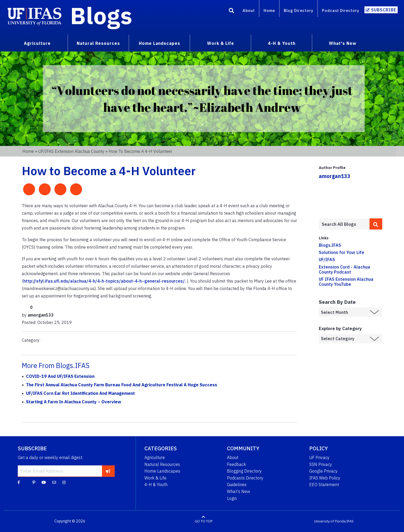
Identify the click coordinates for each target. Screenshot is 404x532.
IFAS (350, 521)
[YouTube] (44, 482)
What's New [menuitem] (343, 43)
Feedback (237, 464)
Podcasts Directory (245, 478)
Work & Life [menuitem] (221, 43)
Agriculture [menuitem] (37, 43)
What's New (238, 491)
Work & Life (155, 478)
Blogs (101, 15)
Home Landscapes (162, 471)
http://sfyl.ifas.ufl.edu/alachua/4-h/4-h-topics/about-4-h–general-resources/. (105, 281)
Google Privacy (323, 471)
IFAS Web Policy (325, 478)
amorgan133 (335, 176)
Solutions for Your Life (341, 252)
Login (232, 498)
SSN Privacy (321, 464)
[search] (376, 224)
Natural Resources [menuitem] (98, 43)
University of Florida (330, 521)
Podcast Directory (341, 10)
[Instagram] (64, 482)
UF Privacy (319, 457)
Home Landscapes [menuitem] (160, 43)
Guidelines (237, 485)
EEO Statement (324, 485)
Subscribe (384, 10)
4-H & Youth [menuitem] (282, 43)
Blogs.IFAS (330, 245)
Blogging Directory (244, 471)
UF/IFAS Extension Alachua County (71, 151)
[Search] (231, 11)
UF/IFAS (327, 259)
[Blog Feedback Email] (54, 482)
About (249, 10)
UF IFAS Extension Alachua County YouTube (346, 282)
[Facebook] (19, 482)
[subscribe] (108, 471)
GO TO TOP (204, 521)
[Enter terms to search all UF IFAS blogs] (344, 224)
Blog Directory (298, 10)
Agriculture (155, 457)
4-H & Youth (156, 485)
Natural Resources (162, 464)
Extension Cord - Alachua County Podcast (345, 269)
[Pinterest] (34, 482)
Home (269, 10)
